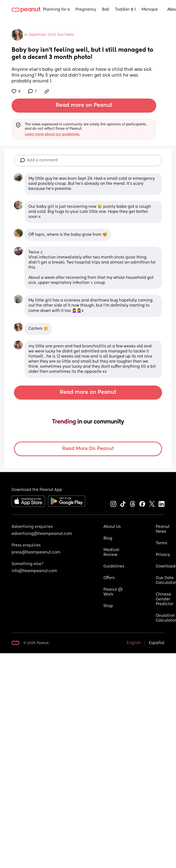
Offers (109, 578)
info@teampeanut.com (34, 571)
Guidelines (114, 567)
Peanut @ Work (114, 592)
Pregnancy (86, 10)
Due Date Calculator (166, 581)
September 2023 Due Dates (51, 35)
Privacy (163, 555)
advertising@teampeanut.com (42, 534)
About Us (112, 527)
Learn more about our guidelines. (52, 134)
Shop (108, 606)
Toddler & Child (125, 10)
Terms (162, 543)
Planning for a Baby (56, 10)
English (134, 643)
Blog (108, 538)
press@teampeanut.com (36, 552)
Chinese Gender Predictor (165, 599)
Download (166, 567)
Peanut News (163, 529)
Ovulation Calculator (166, 618)
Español (157, 643)
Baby (106, 10)
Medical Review (112, 552)
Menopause (150, 10)
